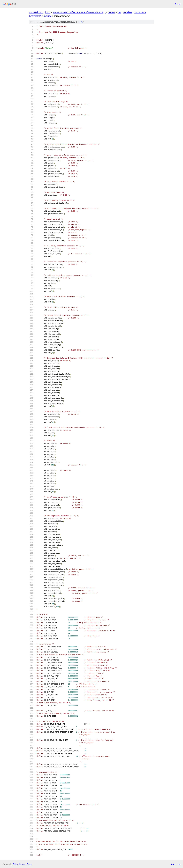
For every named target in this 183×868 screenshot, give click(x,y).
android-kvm (36, 12)
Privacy (22, 864)
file (81, 22)
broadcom (140, 12)
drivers (112, 12)
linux (48, 12)
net (119, 12)
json (178, 864)
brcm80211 (35, 16)
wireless (128, 12)
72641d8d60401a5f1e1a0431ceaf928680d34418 (78, 12)
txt (172, 864)
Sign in (178, 4)
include (48, 16)
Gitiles (15, 864)
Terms (29, 864)
